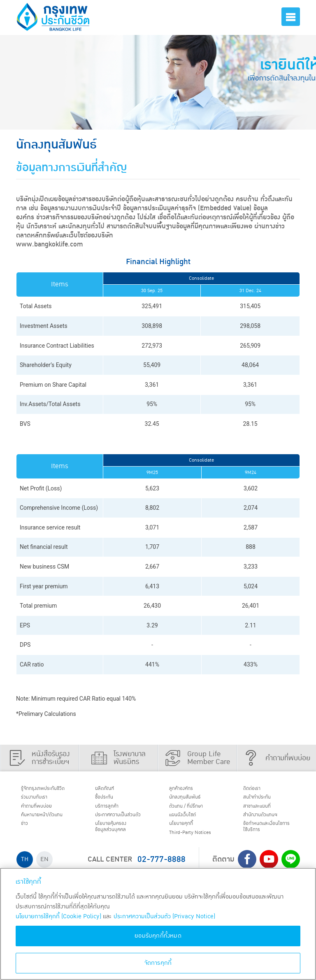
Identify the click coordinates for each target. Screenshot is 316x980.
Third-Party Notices (199, 842)
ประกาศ (116, 825)
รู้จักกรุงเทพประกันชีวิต (50, 790)
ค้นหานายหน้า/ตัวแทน (50, 821)
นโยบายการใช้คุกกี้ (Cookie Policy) (58, 916)
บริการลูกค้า (112, 810)
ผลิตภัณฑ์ (109, 790)
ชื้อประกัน (108, 800)
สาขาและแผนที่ (263, 810)
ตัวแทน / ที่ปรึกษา (193, 810)
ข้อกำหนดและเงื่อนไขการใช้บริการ (269, 835)
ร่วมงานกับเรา (39, 800)
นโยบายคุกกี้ (186, 831)
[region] (158, 924)
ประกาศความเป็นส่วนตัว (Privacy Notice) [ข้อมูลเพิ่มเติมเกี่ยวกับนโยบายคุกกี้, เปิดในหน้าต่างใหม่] (164, 916)
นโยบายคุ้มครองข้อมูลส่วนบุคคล (117, 843)
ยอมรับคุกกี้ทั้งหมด (158, 936)
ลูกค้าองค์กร (186, 790)
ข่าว (27, 831)
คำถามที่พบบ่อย (43, 810)
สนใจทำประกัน (263, 800)
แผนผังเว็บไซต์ (188, 821)
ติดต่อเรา (256, 790)
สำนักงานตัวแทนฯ (267, 821)
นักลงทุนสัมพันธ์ (191, 800)
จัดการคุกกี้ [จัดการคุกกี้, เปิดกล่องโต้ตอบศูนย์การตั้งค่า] (158, 963)
